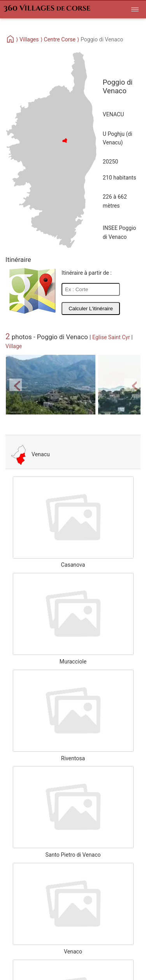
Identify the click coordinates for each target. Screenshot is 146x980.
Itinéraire (18, 260)
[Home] (11, 39)
